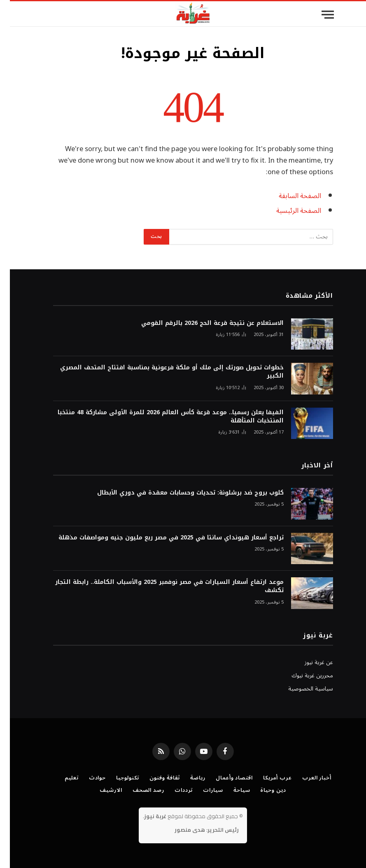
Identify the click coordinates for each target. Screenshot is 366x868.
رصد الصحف (139, 790)
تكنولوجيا (118, 778)
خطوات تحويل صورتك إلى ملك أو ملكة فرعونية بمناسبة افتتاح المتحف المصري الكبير (162, 372)
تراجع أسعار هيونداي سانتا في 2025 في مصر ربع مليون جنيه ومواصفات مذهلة (161, 538)
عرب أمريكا (268, 778)
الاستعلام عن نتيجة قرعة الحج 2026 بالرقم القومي (203, 323)
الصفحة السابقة (290, 196)
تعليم (62, 778)
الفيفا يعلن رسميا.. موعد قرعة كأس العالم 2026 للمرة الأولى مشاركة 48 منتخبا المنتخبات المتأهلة (161, 417)
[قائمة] (318, 15)
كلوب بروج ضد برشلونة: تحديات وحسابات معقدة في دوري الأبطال (181, 493)
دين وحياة (263, 790)
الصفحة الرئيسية (289, 211)
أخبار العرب (307, 778)
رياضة (188, 778)
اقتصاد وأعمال (224, 778)
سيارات (203, 790)
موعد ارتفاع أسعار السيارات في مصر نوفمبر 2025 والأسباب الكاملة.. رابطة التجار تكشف (160, 586)
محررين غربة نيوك (302, 675)
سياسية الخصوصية (301, 689)
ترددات (174, 790)
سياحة (232, 790)
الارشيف (101, 790)
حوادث (88, 778)
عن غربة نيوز (309, 662)
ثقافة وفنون (155, 778)
